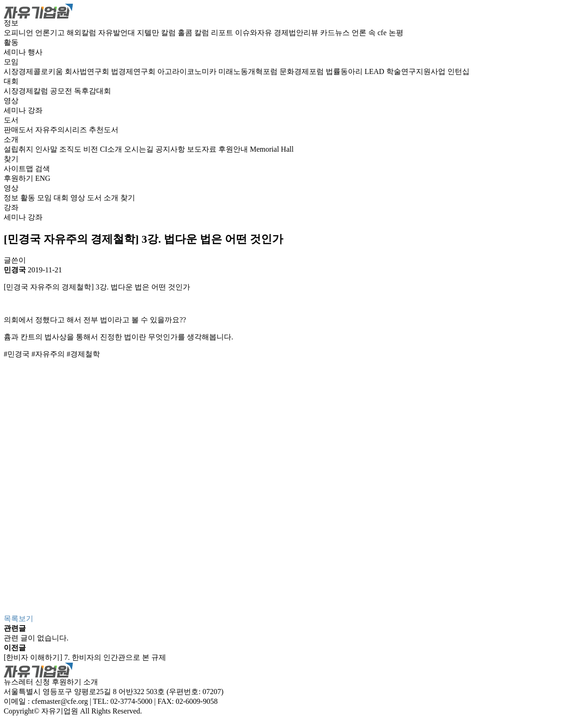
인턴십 (458, 71)
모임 (11, 62)
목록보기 (19, 618)
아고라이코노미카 (188, 71)
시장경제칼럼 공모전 (39, 91)
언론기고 (51, 33)
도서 (11, 120)
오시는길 (140, 149)
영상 (11, 101)
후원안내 (234, 149)
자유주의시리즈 (62, 130)
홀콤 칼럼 (194, 33)
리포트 (223, 33)
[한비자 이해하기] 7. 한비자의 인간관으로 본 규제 (85, 657)
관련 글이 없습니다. (36, 638)
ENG (43, 178)
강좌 (35, 110)
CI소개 (112, 149)
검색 (43, 169)
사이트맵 (19, 169)
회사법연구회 (88, 71)
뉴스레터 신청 (27, 682)
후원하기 (19, 178)
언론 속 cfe (370, 33)
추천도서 (104, 130)
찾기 (11, 159)
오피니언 (19, 33)
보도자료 (203, 149)
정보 (11, 23)
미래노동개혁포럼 (249, 71)
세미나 (16, 52)
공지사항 (171, 149)
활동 (11, 42)
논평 (396, 33)
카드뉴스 (336, 33)
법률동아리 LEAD (356, 71)
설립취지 (19, 149)
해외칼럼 (82, 33)
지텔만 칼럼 (157, 33)
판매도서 (19, 130)
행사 (35, 52)
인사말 (47, 149)
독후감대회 (93, 91)
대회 (11, 81)
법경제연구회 (134, 71)
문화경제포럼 (303, 71)
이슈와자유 (254, 33)
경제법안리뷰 (297, 33)
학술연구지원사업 (417, 71)
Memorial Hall (272, 149)
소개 (11, 139)
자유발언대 (118, 33)
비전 (92, 149)
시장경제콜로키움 (34, 71)
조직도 (71, 149)
